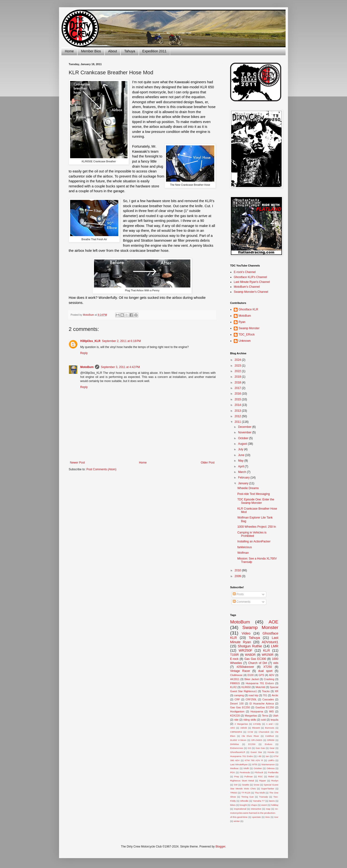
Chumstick (264, 732)
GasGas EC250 (265, 707)
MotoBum (87, 367)
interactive (256, 809)
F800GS (235, 683)
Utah (276, 716)
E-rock (234, 659)
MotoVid (260, 687)
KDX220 (235, 716)
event (264, 805)
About (113, 51)
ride (236, 720)
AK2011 (235, 679)
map (268, 809)
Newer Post (77, 463)
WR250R (268, 655)
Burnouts (270, 728)
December (245, 427)
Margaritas (251, 716)
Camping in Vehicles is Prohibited (252, 534)
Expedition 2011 (154, 51)
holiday (275, 805)
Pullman (249, 776)
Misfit (246, 768)
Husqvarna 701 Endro (242, 756)
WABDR (250, 655)
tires (267, 817)
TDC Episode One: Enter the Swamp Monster (256, 501)
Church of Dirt (258, 663)
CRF (237, 699)
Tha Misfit (260, 793)
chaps (254, 805)
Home (69, 51)
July (241, 449)
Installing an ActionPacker (254, 541)
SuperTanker (268, 789)
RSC (260, 776)
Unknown (245, 341)
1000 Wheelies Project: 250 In (257, 527)
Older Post (208, 463)
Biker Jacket (252, 679)
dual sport (265, 671)
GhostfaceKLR (238, 752)
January (244, 483)
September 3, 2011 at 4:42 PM (120, 367)
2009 (238, 576)
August (243, 444)
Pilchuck (259, 772)
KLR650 (246, 687)
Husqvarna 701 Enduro (260, 683)
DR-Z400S (257, 740)
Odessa (270, 768)
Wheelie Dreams (248, 488)
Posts (238, 594)
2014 (238, 405)
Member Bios (91, 51)
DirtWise (234, 744)
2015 (238, 399)
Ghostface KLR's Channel (250, 277)
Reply (84, 353)
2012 (238, 416)
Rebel (271, 776)
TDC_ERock (247, 335)
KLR (267, 650)
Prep (237, 776)
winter (237, 821)
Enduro (269, 744)
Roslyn (275, 781)
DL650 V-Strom (238, 740)
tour (276, 817)
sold (263, 720)
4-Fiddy (257, 724)
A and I (270, 724)
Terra (265, 716)
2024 (238, 360)
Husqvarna (257, 711)
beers (272, 801)
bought (243, 805)
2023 (238, 366)
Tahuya (130, 51)
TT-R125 (246, 793)
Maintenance (268, 764)
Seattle (246, 785)
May (241, 461)
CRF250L (251, 699)
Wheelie (244, 801)
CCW (250, 732)
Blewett (256, 728)
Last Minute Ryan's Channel (252, 282)
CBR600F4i (236, 732)
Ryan (242, 322)
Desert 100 (237, 704)
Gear (272, 748)
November (245, 432)
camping (239, 695)
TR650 (234, 793)
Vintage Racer (240, 671)
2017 (238, 388)
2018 (238, 383)
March (243, 472)
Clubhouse (236, 675)
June (242, 455)
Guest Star (256, 752)
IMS (271, 711)
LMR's (271, 760)
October (244, 438)
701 (265, 695)
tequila (274, 720)
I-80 (259, 756)
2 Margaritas (241, 724)
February (244, 478)
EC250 (252, 744)
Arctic (275, 695)
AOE (273, 622)
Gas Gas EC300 (255, 659)
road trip (254, 695)
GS (249, 748)
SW (236, 785)
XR (277, 691)
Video (246, 633)
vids (276, 663)
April (241, 466)
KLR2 (233, 687)
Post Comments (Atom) (101, 469)
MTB (254, 764)
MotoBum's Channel (247, 287)
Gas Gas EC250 (240, 707)
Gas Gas (260, 748)
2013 (238, 411)
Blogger (220, 847)
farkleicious (245, 547)
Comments (242, 602)
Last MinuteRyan (239, 764)
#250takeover (245, 667)
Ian (267, 756)
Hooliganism (237, 711)
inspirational (240, 809)
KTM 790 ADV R (254, 760)
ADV (272, 675)
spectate (256, 817)
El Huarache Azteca (262, 704)
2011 (238, 422)
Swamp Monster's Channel (251, 292)
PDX (233, 772)
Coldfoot (270, 736)
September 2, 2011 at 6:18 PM (121, 341)
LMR (275, 646)
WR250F (245, 650)
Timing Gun (247, 797)
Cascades (268, 699)
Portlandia (273, 772)
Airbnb (244, 728)
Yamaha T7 (259, 801)
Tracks (266, 691)
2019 (238, 377)
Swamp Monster (249, 328)
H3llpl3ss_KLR (90, 341)
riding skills (250, 720)
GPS (261, 675)
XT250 (268, 667)
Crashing (269, 679)
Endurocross (237, 748)
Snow (256, 785)
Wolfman (243, 553)
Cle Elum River (250, 736)
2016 (238, 394)
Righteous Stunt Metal (242, 781)
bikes (233, 805)
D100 (251, 675)
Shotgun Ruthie (250, 646)
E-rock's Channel (245, 272)
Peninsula (245, 772)
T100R (234, 655)
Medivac (234, 768)
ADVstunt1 (270, 642)
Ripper (263, 781)
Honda (271, 752)
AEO (233, 728)
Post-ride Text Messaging (254, 494)
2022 (238, 371)
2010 (238, 570)
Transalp (264, 797)
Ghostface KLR (248, 309)
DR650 (271, 740)
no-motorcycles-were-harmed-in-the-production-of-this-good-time (254, 813)
